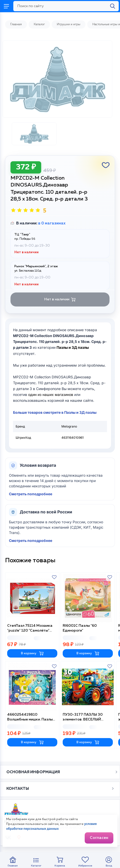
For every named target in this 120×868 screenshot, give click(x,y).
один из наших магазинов (51, 395)
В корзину (32, 653)
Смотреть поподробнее (31, 494)
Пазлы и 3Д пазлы (73, 347)
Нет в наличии (60, 299)
